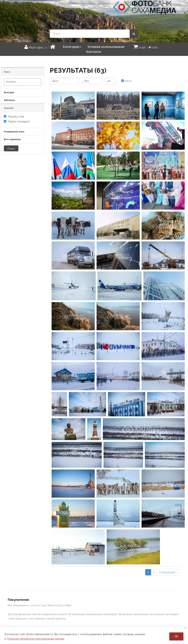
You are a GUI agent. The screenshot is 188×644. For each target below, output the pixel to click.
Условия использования (106, 47)
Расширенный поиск (14, 132)
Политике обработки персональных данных (36, 639)
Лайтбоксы (9, 100)
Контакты (94, 52)
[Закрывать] (186, 628)
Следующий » (168, 572)
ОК (176, 636)
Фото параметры (12, 139)
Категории (72, 47)
